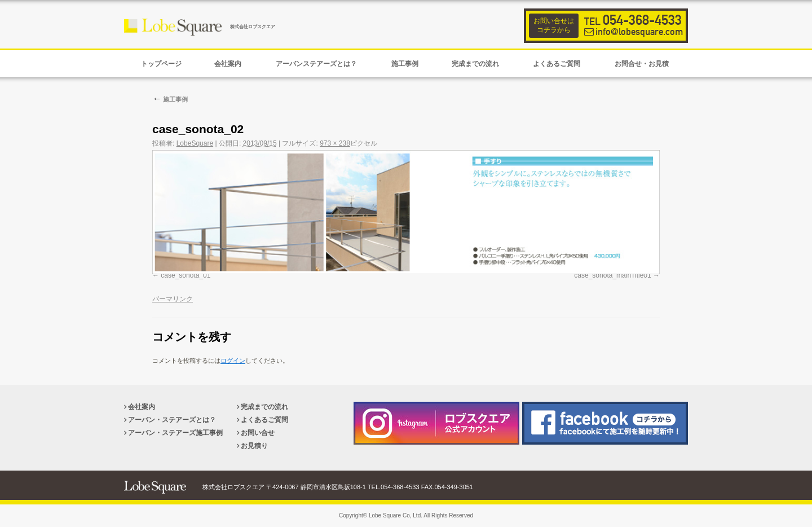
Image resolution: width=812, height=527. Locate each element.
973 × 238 (335, 143)
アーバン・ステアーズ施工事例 (175, 433)
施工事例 (170, 99)
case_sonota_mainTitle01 (612, 275)
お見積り (254, 446)
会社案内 (142, 407)
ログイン (233, 361)
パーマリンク (173, 299)
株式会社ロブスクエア (253, 27)
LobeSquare (195, 143)
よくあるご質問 (264, 420)
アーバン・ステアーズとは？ (172, 420)
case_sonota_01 (186, 275)
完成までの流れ (264, 407)
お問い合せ (258, 433)
